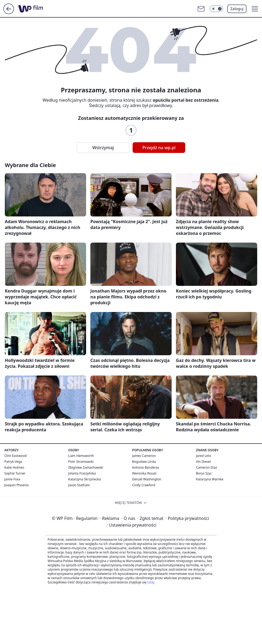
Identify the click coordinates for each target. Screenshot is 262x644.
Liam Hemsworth (81, 456)
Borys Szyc (204, 473)
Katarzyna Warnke (210, 479)
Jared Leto (204, 456)
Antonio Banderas (146, 467)
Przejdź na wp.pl (159, 148)
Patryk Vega (13, 462)
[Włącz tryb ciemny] (216, 9)
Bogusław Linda (144, 462)
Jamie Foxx (12, 479)
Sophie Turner (15, 473)
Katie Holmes (14, 467)
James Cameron (144, 456)
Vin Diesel (203, 462)
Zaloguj (237, 9)
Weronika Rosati (144, 473)
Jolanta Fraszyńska (82, 473)
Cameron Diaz (207, 467)
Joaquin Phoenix (16, 485)
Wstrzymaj (103, 148)
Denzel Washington (147, 479)
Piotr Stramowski (81, 462)
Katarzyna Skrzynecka (84, 479)
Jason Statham (79, 485)
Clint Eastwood (15, 456)
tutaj (151, 582)
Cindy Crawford (144, 485)
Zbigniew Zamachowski (86, 467)
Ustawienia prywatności (132, 525)
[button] (255, 9)
